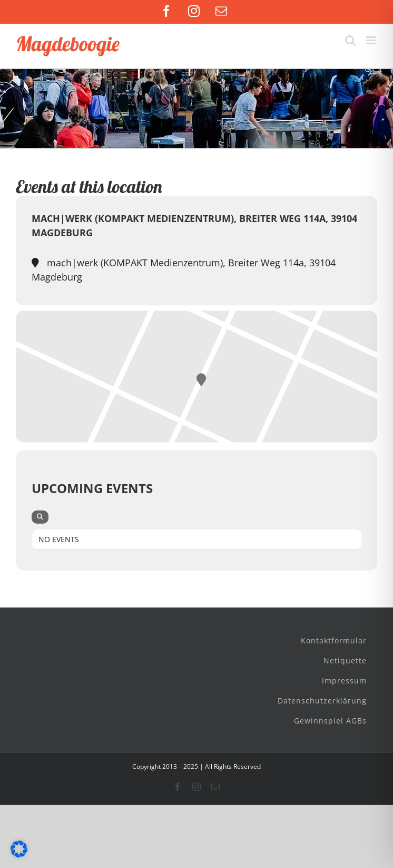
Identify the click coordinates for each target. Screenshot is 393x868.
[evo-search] (40, 517)
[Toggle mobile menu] (372, 40)
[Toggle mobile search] (350, 40)
